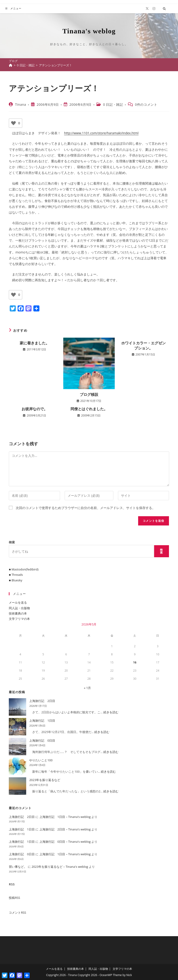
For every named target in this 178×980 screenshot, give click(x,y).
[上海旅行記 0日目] (17, 747)
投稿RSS (14, 898)
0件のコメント (146, 104)
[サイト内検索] (164, 9)
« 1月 (87, 688)
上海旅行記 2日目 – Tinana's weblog (65, 829)
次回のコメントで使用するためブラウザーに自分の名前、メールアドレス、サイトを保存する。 (86, 508)
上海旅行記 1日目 (42, 721)
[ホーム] (11, 65)
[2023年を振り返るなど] (17, 786)
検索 (12, 542)
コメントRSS (17, 913)
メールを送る (18, 602)
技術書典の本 (18, 613)
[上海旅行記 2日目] (17, 707)
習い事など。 (18, 867)
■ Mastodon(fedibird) (24, 569)
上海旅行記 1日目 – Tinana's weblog (65, 817)
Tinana (21, 104)
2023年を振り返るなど (45, 780)
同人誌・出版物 (19, 608)
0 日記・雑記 (113, 104)
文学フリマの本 (19, 619)
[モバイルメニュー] (13, 8)
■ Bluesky (16, 580)
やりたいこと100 (41, 760)
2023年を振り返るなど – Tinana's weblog (60, 867)
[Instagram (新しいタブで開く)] (154, 9)
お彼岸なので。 (35, 409)
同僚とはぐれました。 (89, 409)
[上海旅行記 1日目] (17, 727)
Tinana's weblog (89, 31)
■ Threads (16, 575)
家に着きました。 (35, 343)
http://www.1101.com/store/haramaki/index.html (101, 133)
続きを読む (111, 712)
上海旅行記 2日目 (42, 701)
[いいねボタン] (13, 123)
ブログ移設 (89, 394)
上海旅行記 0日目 (42, 740)
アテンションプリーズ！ (56, 65)
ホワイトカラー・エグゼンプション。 (143, 346)
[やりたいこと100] (17, 766)
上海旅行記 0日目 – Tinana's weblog (65, 842)
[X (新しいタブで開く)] (147, 9)
